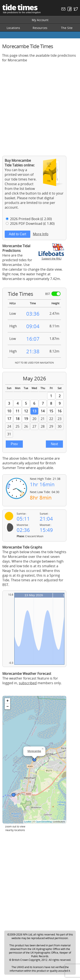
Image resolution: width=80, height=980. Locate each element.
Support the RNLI (51, 257)
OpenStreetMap (44, 822)
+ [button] (8, 701)
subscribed (28, 683)
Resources (40, 28)
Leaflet (28, 822)
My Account (40, 20)
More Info (41, 234)
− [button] (8, 707)
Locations (13, 28)
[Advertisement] (40, 106)
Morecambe (34, 751)
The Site (67, 28)
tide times (20, 7)
